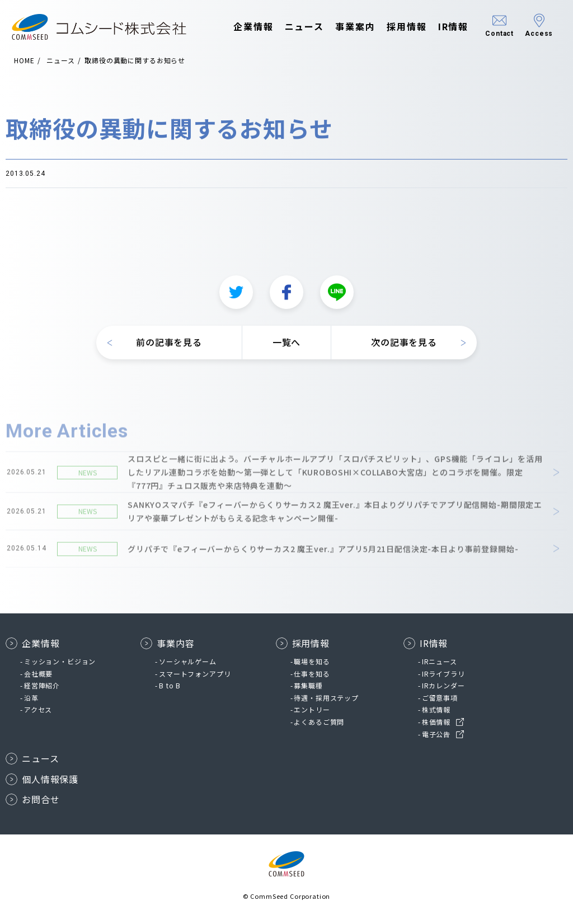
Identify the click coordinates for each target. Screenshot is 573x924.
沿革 (31, 698)
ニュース (293, 27)
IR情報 (442, 27)
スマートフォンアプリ (195, 674)
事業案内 (345, 27)
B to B (170, 685)
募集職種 (308, 685)
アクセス (38, 709)
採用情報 (396, 27)
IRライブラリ (443, 674)
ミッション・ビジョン (60, 661)
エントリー (312, 709)
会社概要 (38, 674)
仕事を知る (312, 674)
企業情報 (243, 27)
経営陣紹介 (42, 685)
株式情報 (436, 709)
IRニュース (440, 661)
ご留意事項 (440, 698)
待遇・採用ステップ (326, 698)
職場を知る (312, 661)
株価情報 (436, 722)
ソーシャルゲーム (188, 661)
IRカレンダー (443, 685)
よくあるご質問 (319, 722)
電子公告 (436, 734)
